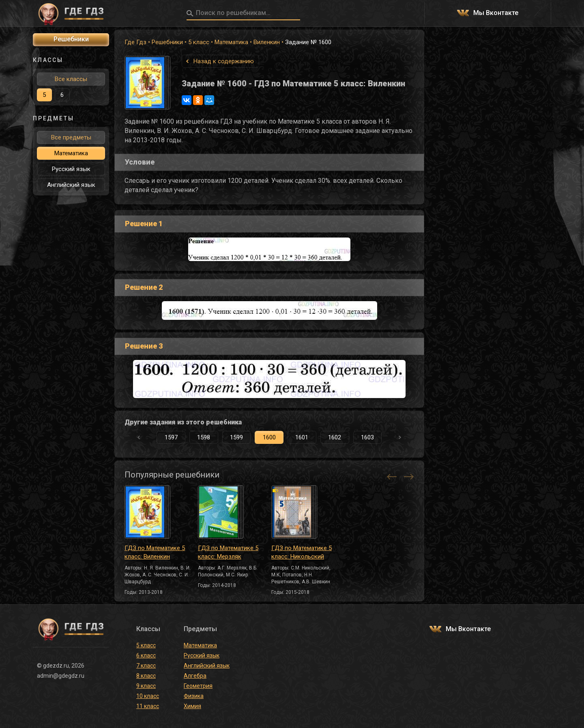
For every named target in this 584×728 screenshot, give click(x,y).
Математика (231, 42)
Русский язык (71, 169)
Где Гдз (135, 42)
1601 (302, 437)
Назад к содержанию (224, 61)
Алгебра (195, 676)
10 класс (148, 696)
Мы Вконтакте (496, 13)
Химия (192, 706)
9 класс (146, 686)
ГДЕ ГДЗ (71, 13)
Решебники (167, 42)
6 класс (146, 655)
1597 (171, 437)
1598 (204, 437)
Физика (194, 696)
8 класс (146, 676)
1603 (367, 437)
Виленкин (267, 42)
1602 (335, 437)
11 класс (148, 706)
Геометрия (198, 686)
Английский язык (71, 185)
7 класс (146, 666)
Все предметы (71, 137)
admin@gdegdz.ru (61, 676)
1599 (236, 437)
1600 (269, 437)
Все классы (71, 79)
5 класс (199, 42)
